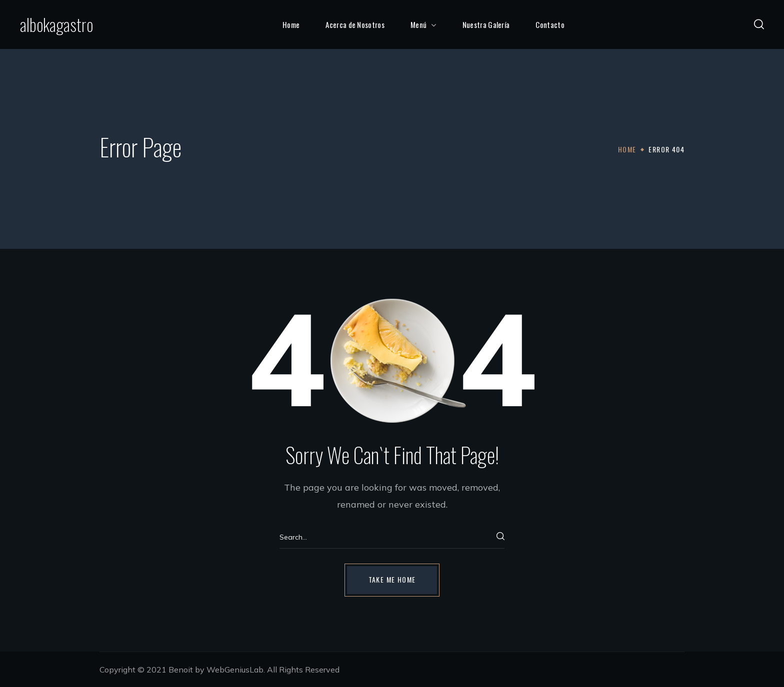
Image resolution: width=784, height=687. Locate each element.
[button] (759, 24)
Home (627, 149)
